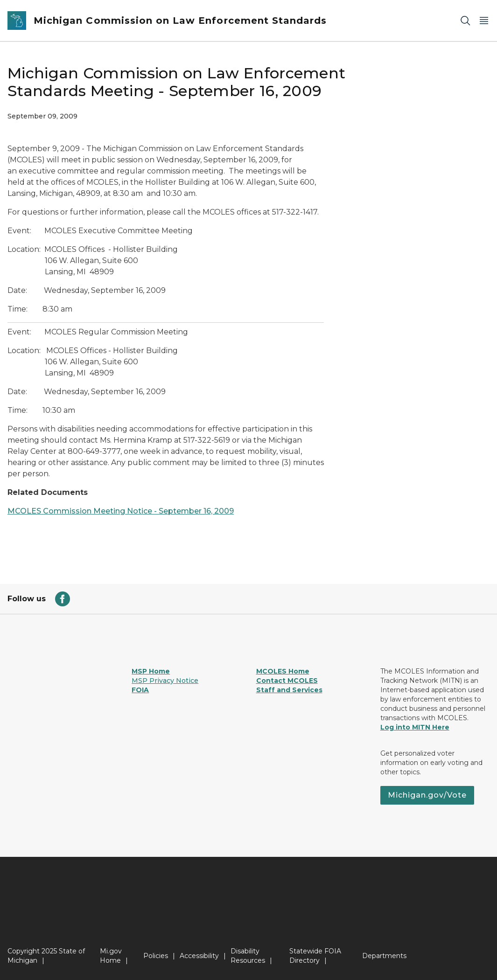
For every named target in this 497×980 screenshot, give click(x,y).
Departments (384, 956)
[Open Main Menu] (484, 21)
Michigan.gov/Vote (427, 795)
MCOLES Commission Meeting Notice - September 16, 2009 (121, 511)
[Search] (465, 21)
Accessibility (199, 956)
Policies (156, 956)
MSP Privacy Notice (165, 681)
